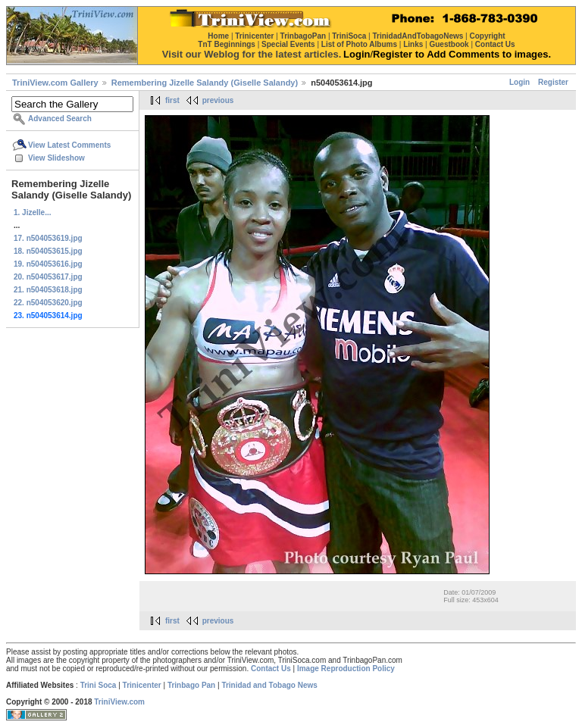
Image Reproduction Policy (346, 669)
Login (519, 82)
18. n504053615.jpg (48, 251)
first (172, 100)
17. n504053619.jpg (48, 238)
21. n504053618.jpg (48, 290)
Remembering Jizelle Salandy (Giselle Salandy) (205, 83)
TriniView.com (119, 702)
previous (218, 100)
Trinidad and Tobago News (269, 685)
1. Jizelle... (32, 212)
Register (553, 82)
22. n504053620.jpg (48, 303)
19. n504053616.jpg (48, 264)
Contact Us (271, 669)
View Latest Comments (69, 145)
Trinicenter (142, 685)
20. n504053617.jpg (48, 277)
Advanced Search (60, 119)
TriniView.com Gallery (55, 83)
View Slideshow (56, 158)
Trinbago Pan (191, 685)
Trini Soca (99, 685)
